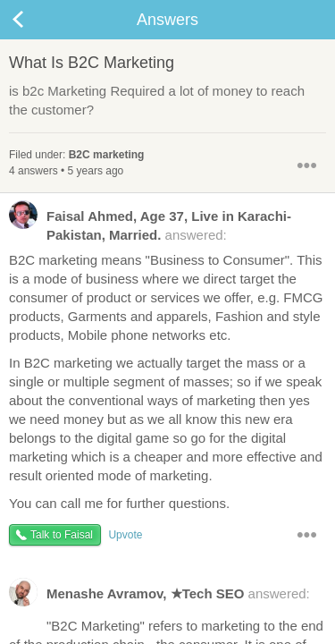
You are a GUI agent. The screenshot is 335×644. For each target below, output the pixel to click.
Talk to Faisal (62, 535)
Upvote (125, 535)
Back (36, 20)
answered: (150, 225)
